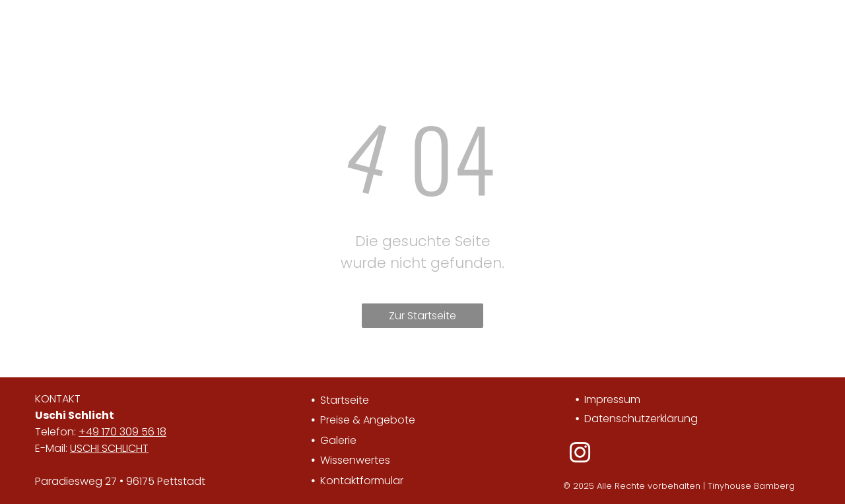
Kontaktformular (362, 481)
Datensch (609, 419)
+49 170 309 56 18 (122, 432)
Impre (599, 399)
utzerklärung (666, 419)
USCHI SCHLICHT (109, 448)
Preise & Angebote (368, 420)
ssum (627, 399)
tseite (355, 400)
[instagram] (580, 455)
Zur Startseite (422, 316)
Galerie (338, 440)
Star (330, 400)
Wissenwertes (355, 460)
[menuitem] (215, 29)
